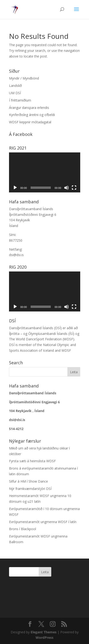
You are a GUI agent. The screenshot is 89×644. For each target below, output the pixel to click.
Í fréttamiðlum (20, 100)
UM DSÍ (15, 93)
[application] (45, 172)
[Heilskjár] (74, 188)
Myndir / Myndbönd (24, 78)
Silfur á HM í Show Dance (28, 481)
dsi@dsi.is (16, 255)
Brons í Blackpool (23, 529)
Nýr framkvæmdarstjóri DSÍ (30, 489)
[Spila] (15, 188)
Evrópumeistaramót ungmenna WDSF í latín (43, 522)
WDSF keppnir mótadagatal (30, 122)
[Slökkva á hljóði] (66, 188)
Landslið (15, 86)
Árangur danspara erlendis (29, 108)
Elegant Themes (44, 632)
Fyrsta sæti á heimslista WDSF (32, 461)
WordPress (44, 637)
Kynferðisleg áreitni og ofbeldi (32, 115)
